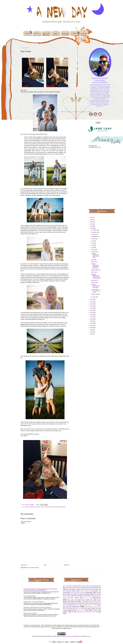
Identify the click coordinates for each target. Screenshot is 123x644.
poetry (87, 607)
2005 (92, 328)
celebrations (32, 507)
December (94, 230)
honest (99, 600)
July (93, 241)
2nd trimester (83, 586)
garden (89, 596)
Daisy (88, 594)
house (68, 602)
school (64, 507)
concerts (99, 593)
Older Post (66, 565)
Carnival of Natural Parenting (76, 593)
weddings (74, 612)
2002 (92, 334)
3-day (91, 586)
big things (27, 507)
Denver (76, 596)
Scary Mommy (24, 134)
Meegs (40, 636)
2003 (92, 332)
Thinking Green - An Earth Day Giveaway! (34, 602)
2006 (92, 325)
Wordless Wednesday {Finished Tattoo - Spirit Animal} (96, 276)
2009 (92, 319)
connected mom (69, 594)
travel (87, 610)
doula (83, 596)
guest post (87, 598)
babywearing (84, 589)
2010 (92, 317)
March (93, 249)
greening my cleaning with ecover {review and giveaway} (37, 607)
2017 (92, 302)
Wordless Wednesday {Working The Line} (95, 255)
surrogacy (65, 610)
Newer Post (24, 565)
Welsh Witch (92, 612)
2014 (92, 308)
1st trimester (74, 586)
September (94, 237)
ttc (93, 610)
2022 (92, 222)
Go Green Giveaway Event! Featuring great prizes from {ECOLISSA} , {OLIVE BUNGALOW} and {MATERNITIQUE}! (41, 590)
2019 (92, 228)
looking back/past (75, 603)
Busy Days (94, 260)
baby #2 (68, 589)
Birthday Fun (94, 262)
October (94, 234)
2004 (92, 330)
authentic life (97, 588)
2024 (92, 218)
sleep (89, 609)
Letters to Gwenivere (45, 507)
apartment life (87, 588)
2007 (92, 323)
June (93, 243)
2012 (92, 313)
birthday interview (84, 591)
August (93, 239)
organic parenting (54, 507)
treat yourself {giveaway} (30, 596)
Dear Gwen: (94, 272)
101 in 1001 (66, 586)
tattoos (72, 610)
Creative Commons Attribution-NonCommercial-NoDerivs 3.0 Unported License (71, 636)
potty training (94, 607)
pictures (60, 507)
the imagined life (80, 610)
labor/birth (91, 602)
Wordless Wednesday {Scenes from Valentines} (95, 266)
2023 (92, 220)
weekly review (83, 612)
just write (83, 602)
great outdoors (75, 598)
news (84, 605)
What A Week (94, 283)
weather (65, 612)
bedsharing (93, 589)
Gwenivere (38, 507)
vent (97, 610)
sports (97, 609)
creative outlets (80, 594)
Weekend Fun (95, 280)
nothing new (91, 605)
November (94, 232)
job (76, 602)
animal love (78, 588)
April (93, 247)
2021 (92, 224)
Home (45, 565)
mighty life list (98, 603)
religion (77, 609)
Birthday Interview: (96, 270)
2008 (92, 321)
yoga (99, 612)
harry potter (71, 600)
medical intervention (87, 603)
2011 (92, 315)
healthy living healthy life (85, 600)
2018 (92, 300)
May (93, 245)
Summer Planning (96, 294)
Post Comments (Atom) (33, 568)
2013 (92, 310)
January (94, 297)
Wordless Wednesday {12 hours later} (96, 286)
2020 (92, 226)
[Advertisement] (95, 178)
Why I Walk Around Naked (30, 613)
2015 (92, 306)
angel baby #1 (69, 588)
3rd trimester (98, 586)
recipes (70, 609)
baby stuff (76, 589)
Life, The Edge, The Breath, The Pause (96, 291)
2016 (92, 304)
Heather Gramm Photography (28, 424)
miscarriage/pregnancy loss (72, 605)
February (94, 252)
